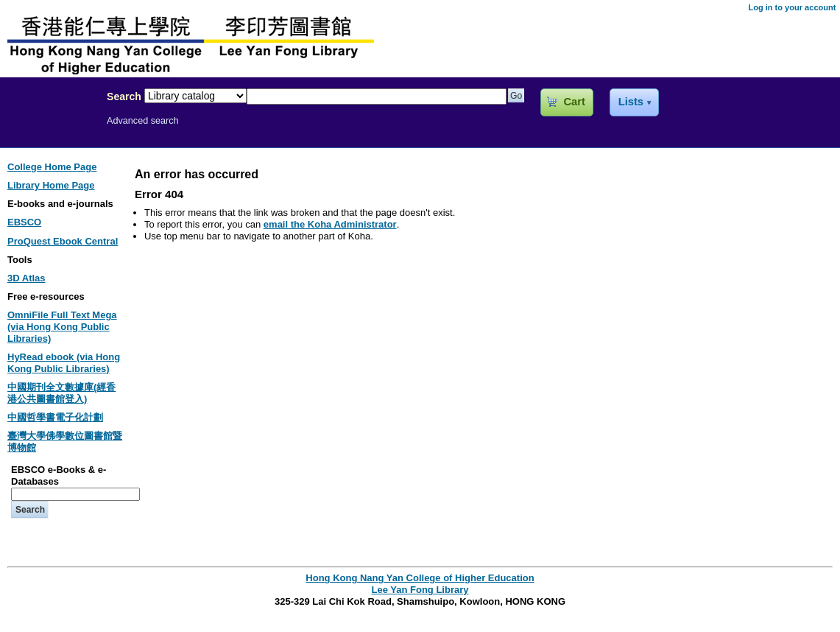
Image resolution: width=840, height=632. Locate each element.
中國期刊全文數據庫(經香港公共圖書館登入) (61, 393)
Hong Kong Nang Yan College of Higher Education (420, 578)
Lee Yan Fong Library (49, 128)
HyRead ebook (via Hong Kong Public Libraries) (64, 363)
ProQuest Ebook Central (63, 241)
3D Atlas (27, 278)
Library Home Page (51, 185)
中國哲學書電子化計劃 (55, 417)
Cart (574, 102)
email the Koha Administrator (330, 224)
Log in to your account (792, 7)
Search (124, 96)
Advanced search (143, 121)
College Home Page (52, 167)
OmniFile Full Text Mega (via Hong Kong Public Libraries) (62, 327)
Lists (631, 102)
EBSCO (24, 222)
